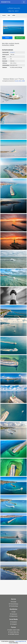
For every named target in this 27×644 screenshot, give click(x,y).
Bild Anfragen (20, 38)
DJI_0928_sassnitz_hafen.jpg (16, 67)
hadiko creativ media (13, 630)
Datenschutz (13, 616)
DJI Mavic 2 (12, 52)
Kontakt (13, 602)
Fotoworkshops (13, 604)
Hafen (9, 15)
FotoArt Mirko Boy (14, 632)
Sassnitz (4, 15)
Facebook (13, 622)
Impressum (14, 614)
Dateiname (5, 67)
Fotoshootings (14, 606)
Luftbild (14, 15)
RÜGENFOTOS (6, 2)
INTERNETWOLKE (13, 634)
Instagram (13, 624)
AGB (13, 612)
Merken (7, 38)
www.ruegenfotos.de (21, 641)
